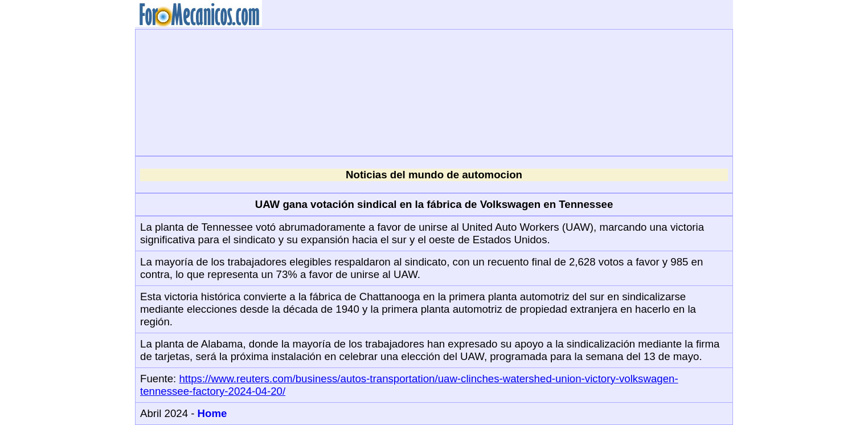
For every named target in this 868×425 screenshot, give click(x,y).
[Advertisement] (434, 91)
